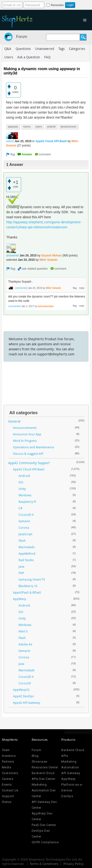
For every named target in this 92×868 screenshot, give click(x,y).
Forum (22, 37)
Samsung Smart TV (32, 579)
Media (7, 767)
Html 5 (23, 631)
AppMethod (27, 553)
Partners (8, 762)
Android (24, 476)
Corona (24, 528)
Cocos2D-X (26, 515)
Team (6, 750)
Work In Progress (25, 441)
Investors (9, 756)
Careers (8, 779)
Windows (25, 495)
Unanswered (45, 49)
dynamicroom (68, 127)
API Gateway (71, 773)
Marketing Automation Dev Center (44, 790)
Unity (22, 489)
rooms (27, 127)
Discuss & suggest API (28, 454)
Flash (22, 540)
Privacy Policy (74, 864)
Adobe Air (25, 644)
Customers (10, 773)
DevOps (67, 796)
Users (9, 57)
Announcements (25, 428)
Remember (57, 5)
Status (7, 802)
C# (20, 508)
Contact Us (10, 790)
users (39, 127)
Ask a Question (29, 57)
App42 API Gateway (27, 703)
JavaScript (25, 534)
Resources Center (45, 767)
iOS (21, 482)
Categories (77, 49)
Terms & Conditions (44, 864)
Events (7, 785)
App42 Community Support (29, 463)
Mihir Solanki (48, 260)
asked (10, 141)
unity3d (51, 127)
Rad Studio (26, 560)
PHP (21, 573)
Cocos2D (25, 683)
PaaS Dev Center (44, 825)
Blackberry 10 (28, 586)
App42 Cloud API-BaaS (51, 141)
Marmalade (27, 547)
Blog (35, 756)
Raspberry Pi (27, 502)
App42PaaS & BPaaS (27, 592)
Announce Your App (27, 434)
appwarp (13, 127)
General (14, 421)
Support (8, 796)
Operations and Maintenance (34, 447)
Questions (23, 49)
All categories (24, 413)
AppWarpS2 (21, 690)
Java (21, 566)
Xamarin (24, 521)
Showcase (40, 762)
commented (21, 288)
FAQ (47, 57)
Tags (61, 49)
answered (12, 255)
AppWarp (20, 599)
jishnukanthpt (46, 306)
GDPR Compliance (45, 842)
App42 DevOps (23, 696)
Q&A (8, 49)
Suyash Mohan (51, 255)
